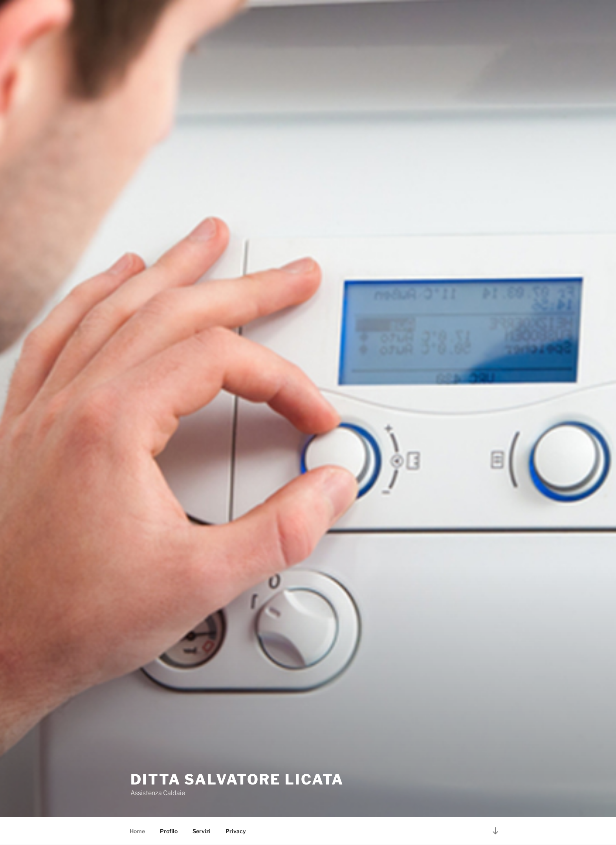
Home (137, 831)
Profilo (169, 831)
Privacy (236, 831)
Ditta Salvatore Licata (237, 779)
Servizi (202, 831)
